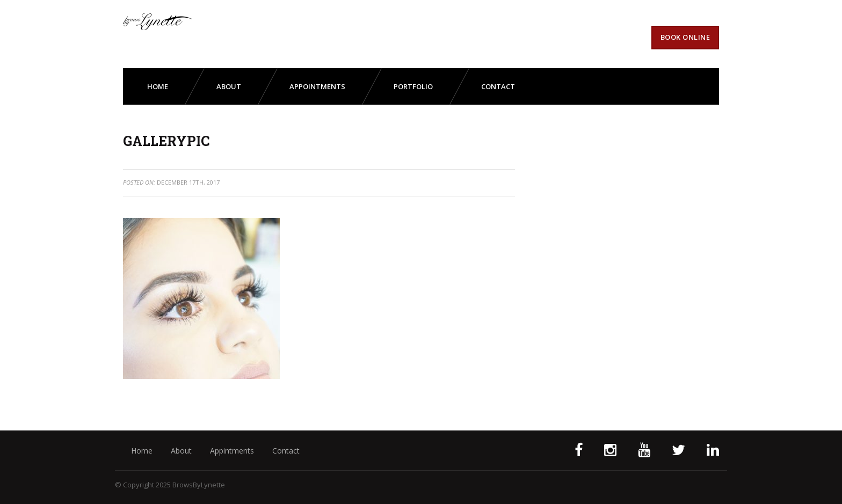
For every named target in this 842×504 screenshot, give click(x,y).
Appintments (232, 451)
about (229, 86)
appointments (317, 86)
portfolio (413, 86)
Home (158, 86)
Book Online (685, 37)
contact (498, 86)
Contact (286, 451)
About (181, 451)
